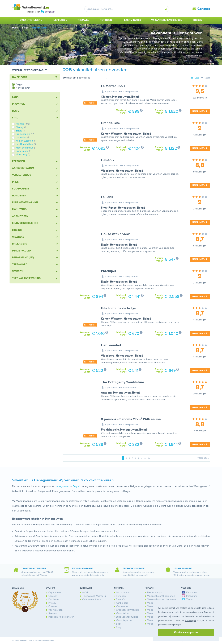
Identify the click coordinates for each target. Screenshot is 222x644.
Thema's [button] (83, 20)
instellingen (191, 621)
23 (149, 458)
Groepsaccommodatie (128, 610)
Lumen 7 (108, 160)
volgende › (203, 458)
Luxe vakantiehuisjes (127, 617)
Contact (204, 9)
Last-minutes (133, 20)
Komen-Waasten (112, 134)
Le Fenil (107, 197)
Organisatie (55, 593)
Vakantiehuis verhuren (167, 20)
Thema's (121, 599)
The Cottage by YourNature (123, 382)
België (135, 97)
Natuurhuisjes (155, 593)
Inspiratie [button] (60, 20)
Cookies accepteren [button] (186, 632)
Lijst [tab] (195, 78)
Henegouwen (121, 97)
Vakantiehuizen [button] (31, 20)
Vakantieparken (124, 620)
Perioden (121, 596)
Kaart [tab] (205, 78)
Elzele (105, 245)
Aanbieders (122, 603)
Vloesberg (108, 171)
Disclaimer (54, 599)
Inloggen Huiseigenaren (61, 617)
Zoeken (197, 20)
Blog (118, 627)
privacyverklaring (166, 625)
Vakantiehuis (123, 613)
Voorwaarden (55, 610)
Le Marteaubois (113, 86)
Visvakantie (122, 606)
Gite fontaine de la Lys (118, 308)
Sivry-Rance (109, 208)
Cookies (53, 606)
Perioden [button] (107, 20)
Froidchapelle (110, 430)
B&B (118, 624)
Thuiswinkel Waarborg (94, 596)
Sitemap (53, 613)
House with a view (115, 234)
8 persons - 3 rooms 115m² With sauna (131, 419)
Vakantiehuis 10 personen (161, 596)
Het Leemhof (111, 345)
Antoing (106, 393)
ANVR (85, 593)
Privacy (52, 603)
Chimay (106, 97)
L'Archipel (108, 271)
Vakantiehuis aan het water (162, 599)
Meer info (200, 111)
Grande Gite (110, 123)
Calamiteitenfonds (92, 599)
